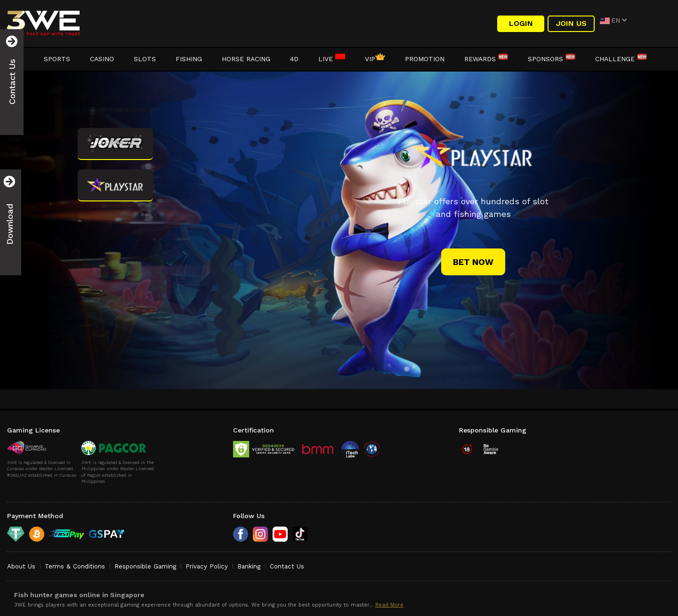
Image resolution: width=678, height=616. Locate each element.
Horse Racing (246, 59)
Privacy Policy (207, 566)
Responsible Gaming (145, 566)
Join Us (571, 23)
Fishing (189, 59)
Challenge (621, 59)
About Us (21, 566)
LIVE (332, 59)
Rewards (486, 59)
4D (294, 59)
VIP (375, 59)
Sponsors (552, 59)
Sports (57, 59)
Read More (389, 605)
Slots (145, 59)
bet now (473, 262)
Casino (102, 59)
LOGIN (521, 23)
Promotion (425, 59)
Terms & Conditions (75, 566)
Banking (249, 566)
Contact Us (287, 566)
